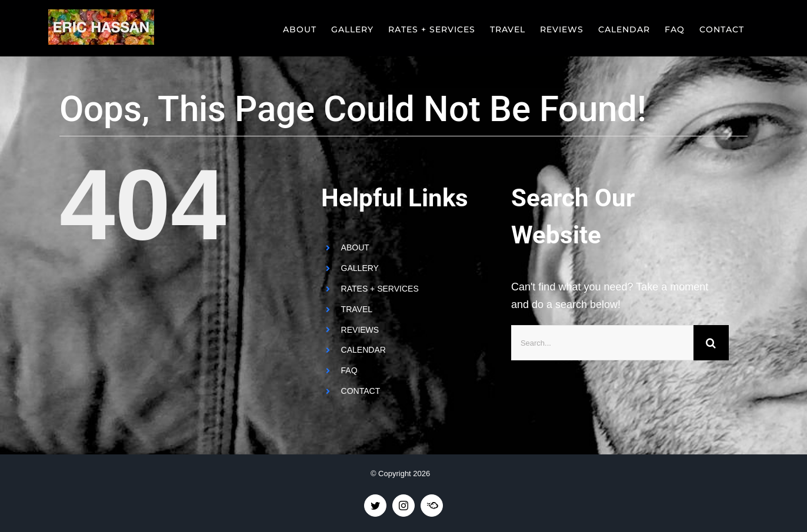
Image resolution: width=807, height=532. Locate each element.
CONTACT (361, 391)
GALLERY (360, 268)
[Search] (711, 343)
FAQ (349, 370)
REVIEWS (360, 330)
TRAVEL (357, 309)
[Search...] (602, 343)
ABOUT (355, 247)
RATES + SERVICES (380, 289)
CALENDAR (364, 350)
